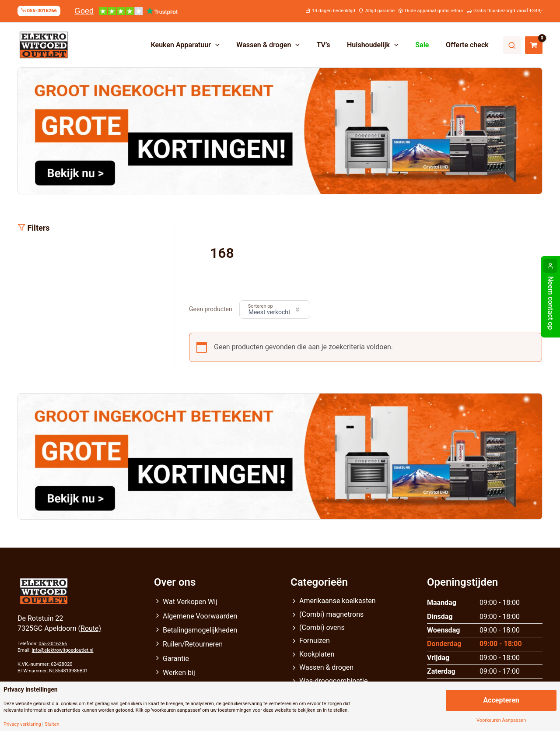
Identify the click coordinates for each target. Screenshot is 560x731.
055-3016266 (53, 644)
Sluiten (52, 724)
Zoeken (512, 45)
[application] (231, 45)
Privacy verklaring (22, 724)
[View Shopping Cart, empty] (534, 45)
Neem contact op (551, 303)
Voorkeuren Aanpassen (501, 720)
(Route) (90, 628)
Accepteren (501, 700)
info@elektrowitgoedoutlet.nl (63, 650)
